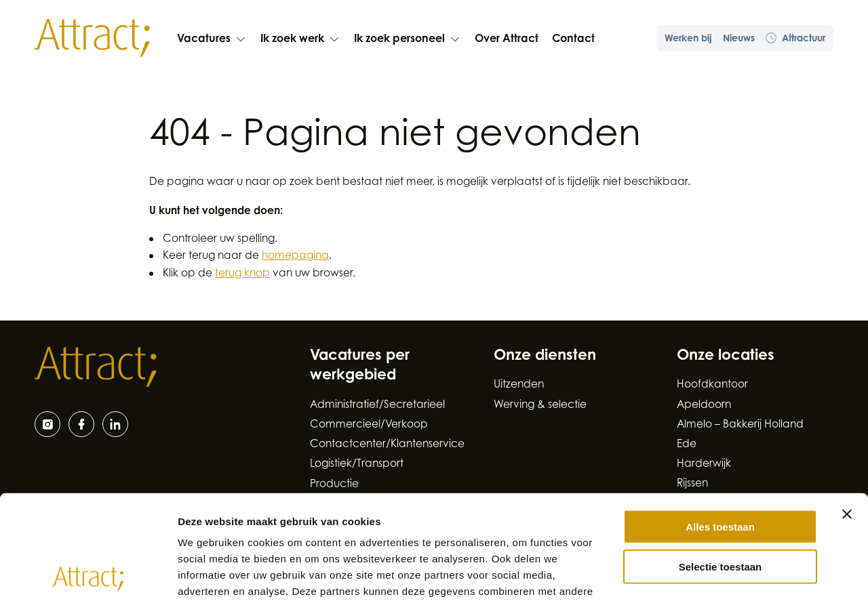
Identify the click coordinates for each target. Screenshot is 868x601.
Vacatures (212, 39)
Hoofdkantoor (712, 385)
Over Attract (507, 39)
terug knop (242, 274)
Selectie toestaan (721, 462)
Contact (573, 39)
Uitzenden (519, 385)
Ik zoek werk (300, 39)
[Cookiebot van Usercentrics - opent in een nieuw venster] (88, 575)
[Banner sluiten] (847, 410)
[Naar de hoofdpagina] (92, 38)
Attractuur (795, 38)
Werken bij (688, 39)
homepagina (295, 256)
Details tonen (733, 574)
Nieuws (739, 39)
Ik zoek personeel (408, 39)
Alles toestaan (720, 422)
